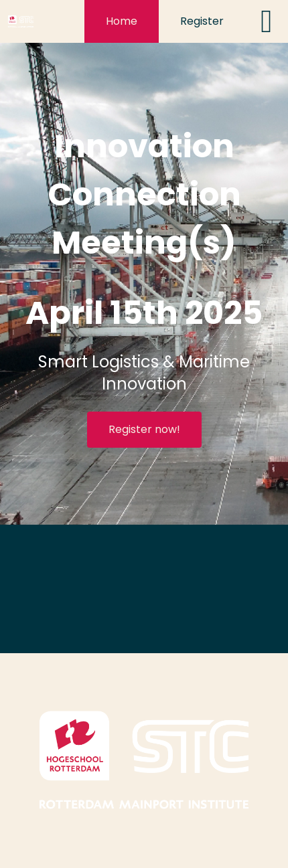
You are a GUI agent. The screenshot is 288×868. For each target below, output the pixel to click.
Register (202, 21)
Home (122, 21)
